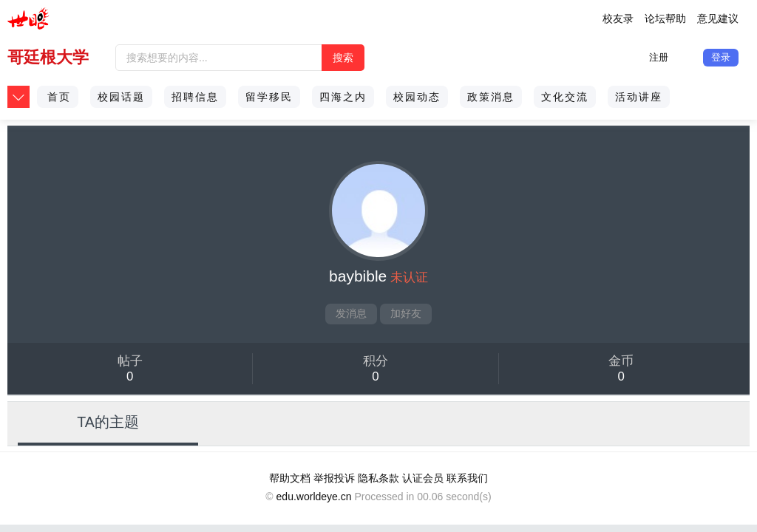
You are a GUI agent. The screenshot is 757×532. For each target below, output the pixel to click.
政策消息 (491, 97)
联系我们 (467, 478)
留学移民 (269, 97)
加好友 (406, 313)
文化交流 (565, 97)
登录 (721, 57)
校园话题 (121, 97)
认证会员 (423, 478)
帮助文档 (290, 478)
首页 (59, 97)
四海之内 (343, 97)
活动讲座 (639, 97)
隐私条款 (378, 478)
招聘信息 (195, 97)
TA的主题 (108, 422)
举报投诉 (334, 478)
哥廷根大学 (48, 57)
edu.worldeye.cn (314, 497)
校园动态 (417, 97)
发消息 (351, 313)
